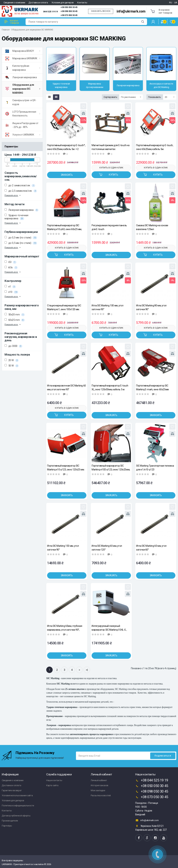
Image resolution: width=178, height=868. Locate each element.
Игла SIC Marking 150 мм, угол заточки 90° (63, 548)
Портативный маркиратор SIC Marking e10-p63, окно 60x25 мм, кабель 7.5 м (64, 227)
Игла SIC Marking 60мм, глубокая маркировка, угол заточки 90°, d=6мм (65, 628)
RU (171, 3)
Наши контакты (54, 780)
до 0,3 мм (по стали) (21, 238)
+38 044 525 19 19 (152, 781)
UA (176, 3)
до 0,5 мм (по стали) (21, 243)
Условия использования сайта (17, 795)
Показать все (13, 195)
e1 (10, 287)
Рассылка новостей (101, 795)
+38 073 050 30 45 (69, 15)
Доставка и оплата (38, 3)
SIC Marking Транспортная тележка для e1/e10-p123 (155, 468)
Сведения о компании (14, 3)
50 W (12, 366)
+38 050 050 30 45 (69, 7)
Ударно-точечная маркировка (16, 217)
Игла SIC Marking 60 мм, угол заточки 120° (107, 548)
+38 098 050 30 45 (69, 11)
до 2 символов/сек (20, 185)
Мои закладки (98, 790)
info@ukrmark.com (131, 11)
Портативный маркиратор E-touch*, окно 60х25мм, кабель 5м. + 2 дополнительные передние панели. (66, 147)
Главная (6, 30)
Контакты (82, 3)
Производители (10, 821)
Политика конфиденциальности (18, 806)
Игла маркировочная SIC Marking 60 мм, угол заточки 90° (66, 387)
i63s (11, 267)
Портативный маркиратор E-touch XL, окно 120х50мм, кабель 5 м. (110, 387)
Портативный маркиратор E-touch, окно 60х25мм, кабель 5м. (155, 147)
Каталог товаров (12, 22)
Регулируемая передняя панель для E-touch (109, 227)
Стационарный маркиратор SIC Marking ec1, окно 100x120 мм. (64, 307)
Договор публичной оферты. (16, 816)
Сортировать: (111, 97)
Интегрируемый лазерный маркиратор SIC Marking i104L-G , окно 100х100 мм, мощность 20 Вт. (110, 628)
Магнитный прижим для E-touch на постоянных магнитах (111, 147)
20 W (12, 360)
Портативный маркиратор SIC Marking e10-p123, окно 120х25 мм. (66, 468)
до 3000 (13, 346)
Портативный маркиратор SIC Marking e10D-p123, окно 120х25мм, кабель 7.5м (111, 468)
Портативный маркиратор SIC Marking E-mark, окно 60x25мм (152, 387)
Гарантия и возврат (12, 790)
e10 (11, 292)
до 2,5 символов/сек (21, 191)
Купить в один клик (111, 168)
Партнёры (7, 826)
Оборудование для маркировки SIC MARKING (32, 30)
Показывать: (155, 97)
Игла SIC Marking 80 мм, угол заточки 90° (151, 307)
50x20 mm (15, 315)
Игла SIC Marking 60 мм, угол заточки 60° (151, 548)
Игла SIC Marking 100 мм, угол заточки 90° (107, 307)
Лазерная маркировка (21, 210)
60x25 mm (15, 320)
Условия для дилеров (63, 3)
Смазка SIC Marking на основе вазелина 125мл (152, 227)
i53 (10, 262)
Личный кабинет (99, 780)
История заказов (100, 785)
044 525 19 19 (50, 11)
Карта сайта (52, 785)
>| (87, 670)
